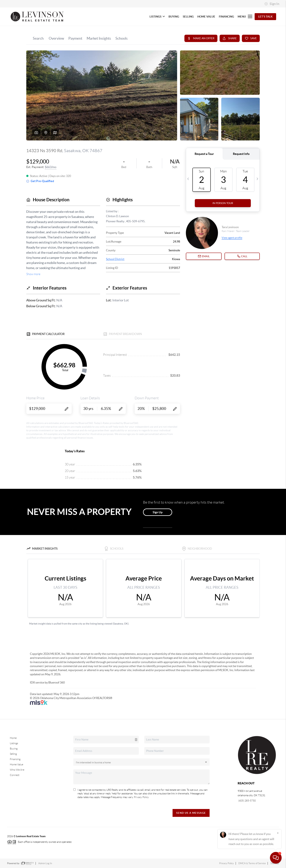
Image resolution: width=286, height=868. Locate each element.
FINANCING (226, 17)
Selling (13, 754)
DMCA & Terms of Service (252, 863)
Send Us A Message (191, 813)
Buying (14, 749)
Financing (15, 759)
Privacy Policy (141, 797)
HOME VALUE (206, 17)
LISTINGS (157, 17)
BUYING (174, 17)
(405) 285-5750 (247, 801)
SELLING (188, 17)
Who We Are (17, 770)
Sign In (272, 4)
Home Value (17, 764)
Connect (15, 775)
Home (13, 738)
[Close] (278, 833)
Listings (14, 743)
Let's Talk (265, 17)
